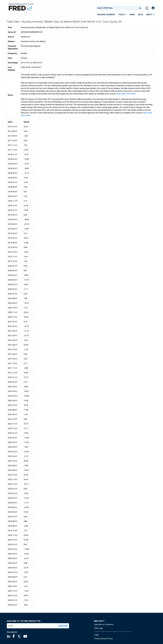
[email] (32, 626)
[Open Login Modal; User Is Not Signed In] (153, 8)
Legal (96, 635)
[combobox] (117, 8)
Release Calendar (106, 15)
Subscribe (63, 626)
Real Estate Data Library (126, 94)
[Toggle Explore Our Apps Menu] (147, 8)
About (150, 15)
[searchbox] (118, 8)
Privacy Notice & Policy (103, 639)
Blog (141, 15)
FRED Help (98, 628)
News (132, 15)
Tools (122, 15)
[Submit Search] (140, 8)
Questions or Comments (104, 624)
